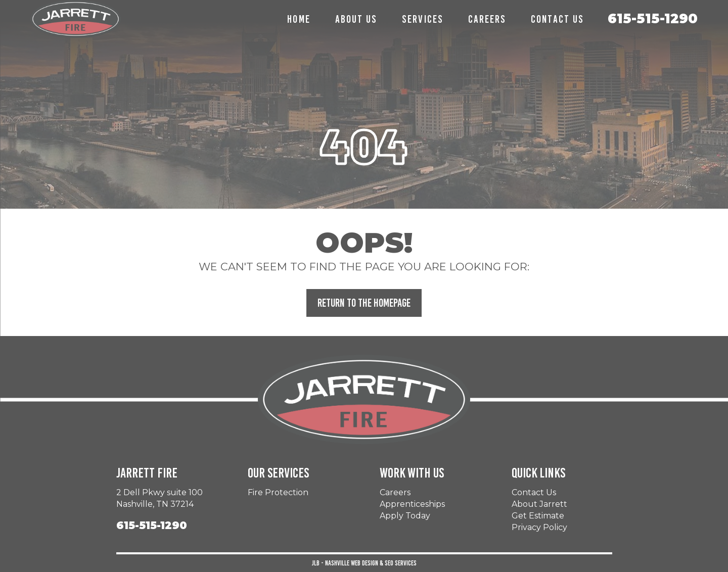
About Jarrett (539, 504)
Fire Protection (278, 492)
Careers (395, 492)
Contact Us (534, 492)
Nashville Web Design (352, 563)
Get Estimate (538, 516)
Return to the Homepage (364, 303)
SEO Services (401, 563)
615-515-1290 (653, 19)
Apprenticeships (412, 504)
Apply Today (405, 516)
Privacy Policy (539, 527)
